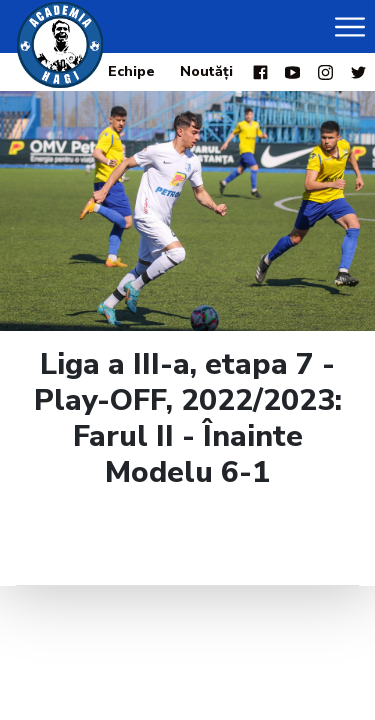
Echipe (131, 71)
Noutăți (206, 71)
